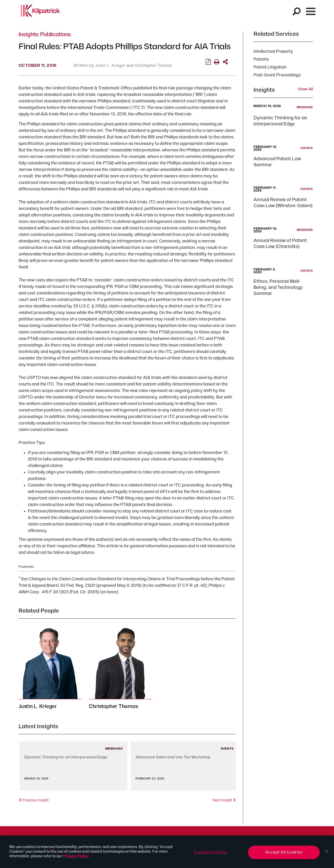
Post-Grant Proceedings (277, 75)
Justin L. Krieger (110, 65)
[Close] (327, 854)
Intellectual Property (273, 51)
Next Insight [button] (224, 800)
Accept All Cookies (284, 855)
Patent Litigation (270, 67)
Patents (261, 59)
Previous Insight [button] (34, 800)
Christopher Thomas (153, 65)
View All (305, 89)
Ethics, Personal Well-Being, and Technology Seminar (278, 287)
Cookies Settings (210, 855)
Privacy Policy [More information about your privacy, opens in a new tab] (76, 859)
